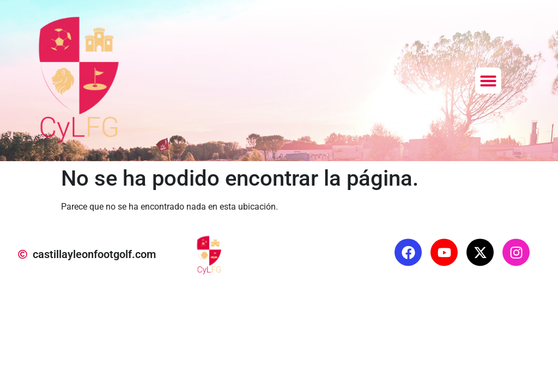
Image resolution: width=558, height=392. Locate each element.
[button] (488, 81)
